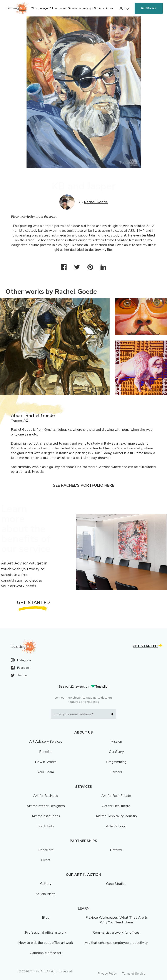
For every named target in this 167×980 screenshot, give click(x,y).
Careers (116, 772)
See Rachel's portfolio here (83, 485)
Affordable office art (46, 953)
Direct (46, 860)
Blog (46, 918)
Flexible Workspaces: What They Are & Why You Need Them (116, 920)
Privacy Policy (107, 974)
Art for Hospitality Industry (116, 816)
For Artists (46, 826)
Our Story (116, 752)
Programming (116, 762)
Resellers (46, 850)
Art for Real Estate (116, 796)
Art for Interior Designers (46, 806)
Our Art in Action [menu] (103, 8)
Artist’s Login (116, 826)
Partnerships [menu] (85, 8)
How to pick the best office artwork (46, 943)
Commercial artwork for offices (116, 933)
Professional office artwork (46, 933)
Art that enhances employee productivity (116, 943)
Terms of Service (134, 974)
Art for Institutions (46, 816)
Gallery (46, 884)
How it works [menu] (59, 8)
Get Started (149, 8)
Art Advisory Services (46, 742)
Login (127, 8)
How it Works (46, 762)
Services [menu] (72, 8)
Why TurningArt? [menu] (41, 8)
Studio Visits (46, 894)
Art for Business (46, 796)
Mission (116, 742)
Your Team (46, 772)
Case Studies (116, 884)
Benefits (46, 752)
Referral (116, 850)
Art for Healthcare (116, 806)
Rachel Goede (96, 202)
